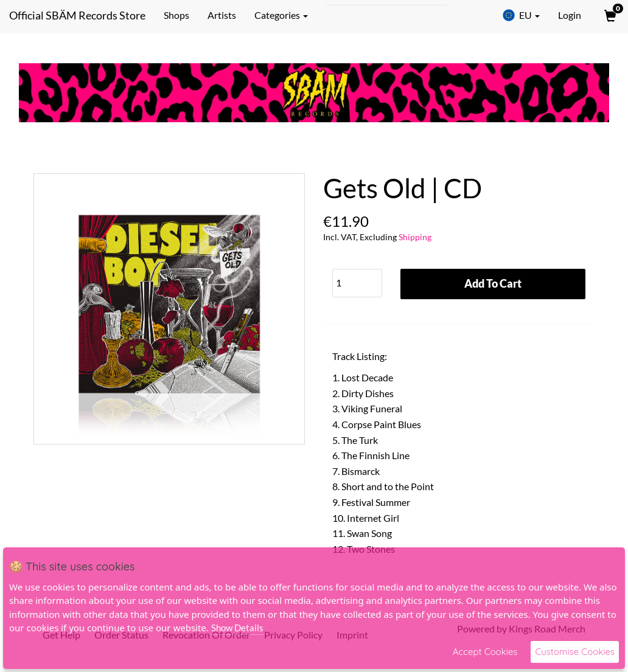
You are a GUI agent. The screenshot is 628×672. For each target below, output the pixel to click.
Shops (176, 15)
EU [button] (521, 15)
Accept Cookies (485, 652)
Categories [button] (281, 15)
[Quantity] (357, 283)
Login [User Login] (570, 15)
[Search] (387, 15)
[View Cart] (609, 15)
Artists (222, 15)
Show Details (237, 628)
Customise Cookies (575, 652)
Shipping (415, 237)
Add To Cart (493, 283)
